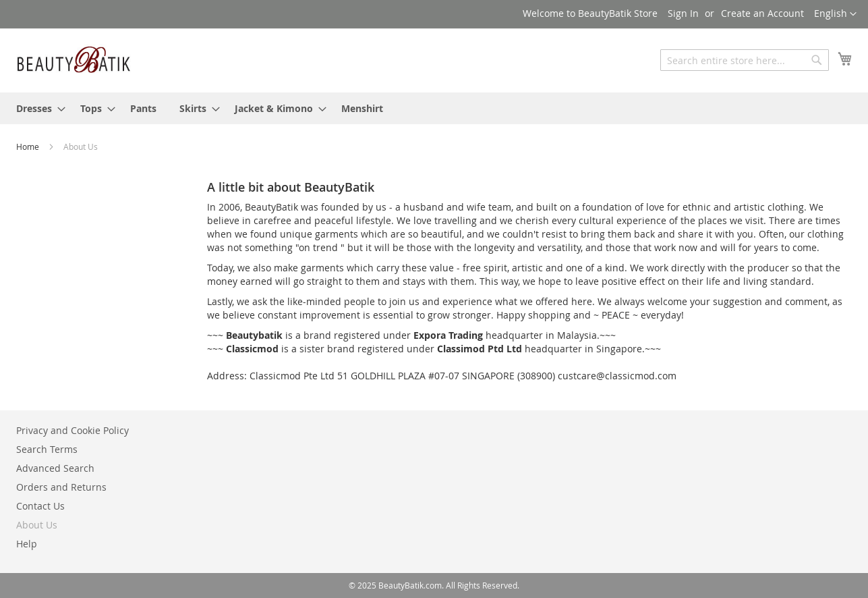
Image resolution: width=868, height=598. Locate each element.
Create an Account (762, 13)
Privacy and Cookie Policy (73, 430)
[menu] (434, 108)
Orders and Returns (61, 487)
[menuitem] (37, 108)
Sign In (683, 13)
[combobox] (745, 60)
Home (29, 146)
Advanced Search (55, 468)
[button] (835, 14)
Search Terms (47, 449)
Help (27, 544)
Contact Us (40, 506)
